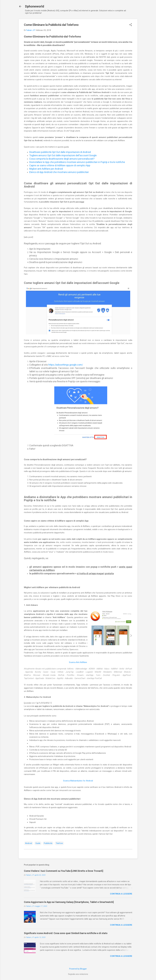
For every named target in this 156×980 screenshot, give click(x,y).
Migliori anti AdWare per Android (46, 169)
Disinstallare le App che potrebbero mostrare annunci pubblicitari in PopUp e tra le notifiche (77, 162)
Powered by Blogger (78, 969)
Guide (38, 843)
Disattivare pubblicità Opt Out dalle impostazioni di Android (60, 152)
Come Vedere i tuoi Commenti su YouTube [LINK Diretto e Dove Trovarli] (64, 871)
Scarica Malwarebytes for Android (78, 781)
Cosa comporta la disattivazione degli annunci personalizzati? (62, 159)
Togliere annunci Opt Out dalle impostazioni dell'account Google (63, 155)
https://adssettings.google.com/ (66, 365)
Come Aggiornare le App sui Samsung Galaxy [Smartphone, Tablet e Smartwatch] (69, 902)
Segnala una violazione (78, 974)
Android (29, 843)
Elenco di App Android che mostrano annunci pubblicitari (59, 172)
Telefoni (59, 843)
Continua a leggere (121, 894)
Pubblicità (48, 843)
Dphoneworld (35, 6)
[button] (131, 25)
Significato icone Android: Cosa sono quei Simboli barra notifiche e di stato (66, 933)
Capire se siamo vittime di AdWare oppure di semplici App (60, 165)
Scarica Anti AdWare (78, 662)
